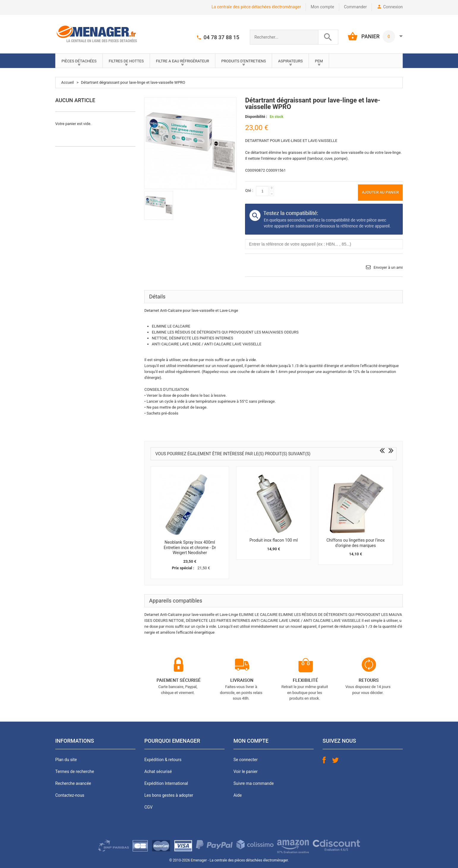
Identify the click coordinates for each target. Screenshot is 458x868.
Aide (238, 795)
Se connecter (245, 760)
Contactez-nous (70, 795)
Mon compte (322, 7)
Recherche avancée (73, 783)
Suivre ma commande (254, 783)
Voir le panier (245, 771)
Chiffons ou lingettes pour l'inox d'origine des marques (356, 543)
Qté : (249, 190)
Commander (355, 7)
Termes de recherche (75, 771)
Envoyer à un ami (388, 267)
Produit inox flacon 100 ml (274, 540)
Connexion (393, 7)
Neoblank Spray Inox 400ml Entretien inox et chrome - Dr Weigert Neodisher (190, 547)
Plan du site (66, 760)
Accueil (67, 82)
